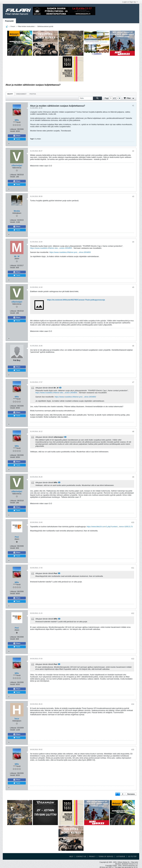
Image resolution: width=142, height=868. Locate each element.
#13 (133, 659)
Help (71, 856)
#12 (133, 613)
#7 (133, 382)
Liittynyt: (13, 129)
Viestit (10, 94)
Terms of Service (106, 856)
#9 (133, 477)
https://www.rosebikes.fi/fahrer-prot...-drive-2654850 (70, 252)
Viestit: (13, 131)
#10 (133, 522)
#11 (133, 568)
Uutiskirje (121, 856)
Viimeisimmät (21, 94)
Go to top (132, 856)
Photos (33, 94)
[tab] (10, 94)
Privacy (92, 856)
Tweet (17, 139)
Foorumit (9, 21)
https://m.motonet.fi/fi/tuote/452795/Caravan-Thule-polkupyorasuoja (76, 300)
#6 (133, 346)
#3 (133, 196)
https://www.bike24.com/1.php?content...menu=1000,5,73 (110, 527)
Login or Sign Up (130, 2)
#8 (133, 432)
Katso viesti (60, 388)
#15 (133, 750)
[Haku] (90, 98)
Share (17, 136)
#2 (133, 151)
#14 (133, 704)
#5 (133, 287)
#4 (133, 242)
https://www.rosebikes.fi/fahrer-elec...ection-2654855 (51, 248)
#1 (133, 106)
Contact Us (81, 856)
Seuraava (131, 794)
